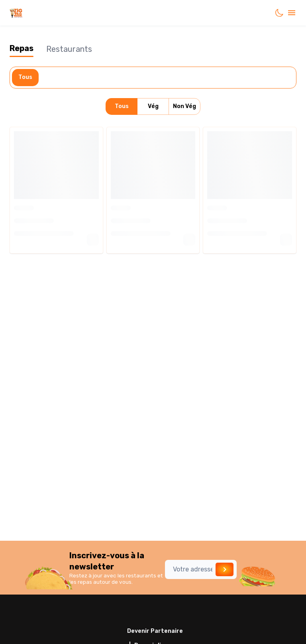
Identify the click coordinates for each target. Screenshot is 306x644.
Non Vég (184, 107)
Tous (25, 78)
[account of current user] (292, 13)
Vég (153, 107)
